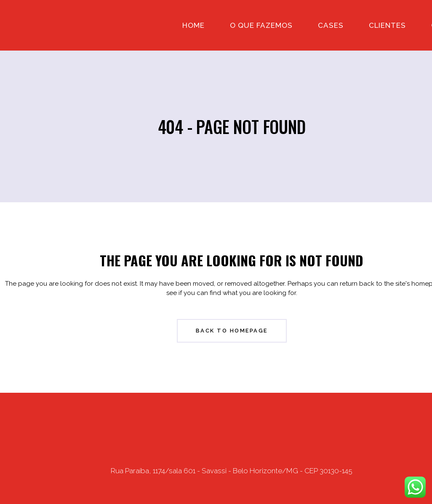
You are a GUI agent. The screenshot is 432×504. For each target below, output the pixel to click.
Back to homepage (232, 331)
